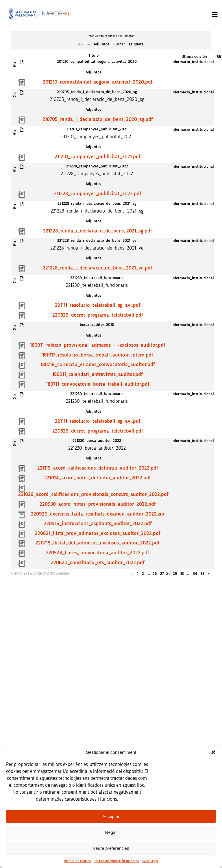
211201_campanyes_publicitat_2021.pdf (98, 157)
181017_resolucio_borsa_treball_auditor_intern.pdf (98, 355)
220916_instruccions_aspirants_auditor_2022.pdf (98, 524)
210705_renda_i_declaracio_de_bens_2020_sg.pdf (98, 119)
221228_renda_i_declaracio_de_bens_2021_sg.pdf (98, 231)
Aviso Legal (150, 861)
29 (175, 574)
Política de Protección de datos (116, 861)
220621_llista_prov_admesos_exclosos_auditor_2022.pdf (98, 533)
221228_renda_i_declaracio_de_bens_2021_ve (97, 241)
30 (182, 574)
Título (94, 56)
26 (155, 574)
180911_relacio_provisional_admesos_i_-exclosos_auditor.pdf (98, 345)
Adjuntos (101, 44)
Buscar (119, 44)
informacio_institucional (193, 62)
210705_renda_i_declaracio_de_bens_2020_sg (97, 92)
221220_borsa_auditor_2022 (97, 441)
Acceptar (111, 816)
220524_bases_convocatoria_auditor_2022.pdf (98, 553)
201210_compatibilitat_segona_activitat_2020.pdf (98, 82)
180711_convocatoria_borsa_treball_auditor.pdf (98, 384)
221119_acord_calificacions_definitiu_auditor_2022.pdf (98, 468)
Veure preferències (111, 848)
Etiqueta (136, 44)
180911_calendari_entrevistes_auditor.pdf (98, 374)
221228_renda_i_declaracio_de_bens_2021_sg (97, 204)
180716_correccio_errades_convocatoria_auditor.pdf (98, 365)
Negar (111, 832)
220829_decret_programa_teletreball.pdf (98, 315)
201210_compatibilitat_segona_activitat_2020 (97, 62)
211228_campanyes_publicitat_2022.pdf (98, 194)
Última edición (194, 57)
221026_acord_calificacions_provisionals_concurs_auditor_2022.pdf (93, 494)
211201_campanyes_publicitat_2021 (97, 129)
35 (202, 574)
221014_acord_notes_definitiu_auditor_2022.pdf (98, 478)
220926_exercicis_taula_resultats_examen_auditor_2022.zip (98, 514)
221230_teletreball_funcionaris (97, 278)
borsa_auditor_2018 (97, 325)
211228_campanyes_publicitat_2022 (97, 166)
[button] (213, 752)
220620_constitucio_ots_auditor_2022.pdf (98, 563)
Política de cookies (77, 861)
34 (195, 574)
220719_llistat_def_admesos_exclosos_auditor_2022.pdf (98, 543)
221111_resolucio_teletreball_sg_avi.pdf (98, 305)
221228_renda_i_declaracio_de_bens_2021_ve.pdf (98, 268)
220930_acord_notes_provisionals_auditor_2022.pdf (98, 504)
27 (162, 574)
